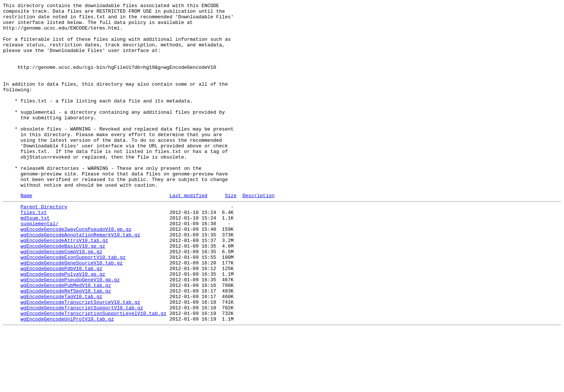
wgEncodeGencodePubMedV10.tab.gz (66, 340)
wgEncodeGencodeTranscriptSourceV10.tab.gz (80, 360)
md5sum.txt (35, 259)
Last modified (188, 233)
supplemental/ (39, 266)
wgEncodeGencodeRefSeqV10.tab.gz (66, 347)
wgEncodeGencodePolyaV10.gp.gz (63, 327)
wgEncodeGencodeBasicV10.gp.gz (63, 293)
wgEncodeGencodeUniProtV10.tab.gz (67, 380)
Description (259, 233)
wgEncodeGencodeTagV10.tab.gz (61, 353)
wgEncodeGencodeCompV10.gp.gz (61, 300)
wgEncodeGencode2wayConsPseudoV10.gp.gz (76, 273)
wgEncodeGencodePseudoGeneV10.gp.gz (70, 333)
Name (26, 233)
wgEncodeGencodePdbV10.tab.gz (61, 320)
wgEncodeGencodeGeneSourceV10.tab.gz (72, 313)
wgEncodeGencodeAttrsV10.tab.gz (64, 286)
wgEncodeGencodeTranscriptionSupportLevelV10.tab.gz (94, 374)
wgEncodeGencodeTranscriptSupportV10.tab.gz (82, 367)
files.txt (34, 252)
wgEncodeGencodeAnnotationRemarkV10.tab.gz (80, 279)
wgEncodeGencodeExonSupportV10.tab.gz (73, 306)
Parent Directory (44, 246)
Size (231, 233)
